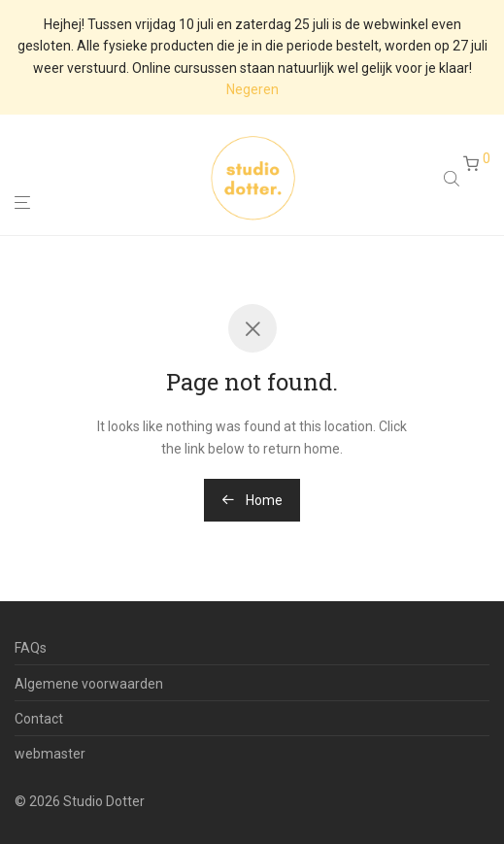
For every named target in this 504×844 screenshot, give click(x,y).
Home (252, 500)
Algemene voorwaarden (89, 684)
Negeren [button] (252, 89)
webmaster (50, 754)
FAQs (31, 648)
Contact (39, 719)
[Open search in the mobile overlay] (454, 181)
